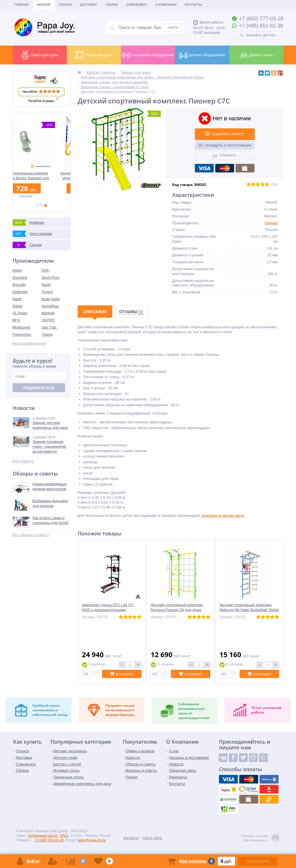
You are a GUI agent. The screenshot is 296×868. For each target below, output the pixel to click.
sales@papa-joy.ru (92, 840)
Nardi (46, 285)
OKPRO (48, 320)
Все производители (29, 343)
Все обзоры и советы (31, 535)
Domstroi (20, 277)
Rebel (17, 306)
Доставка (88, 5)
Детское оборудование (202, 55)
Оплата (66, 5)
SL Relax (20, 313)
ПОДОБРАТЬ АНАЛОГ (225, 133)
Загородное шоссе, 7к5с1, (49, 836)
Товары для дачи (94, 55)
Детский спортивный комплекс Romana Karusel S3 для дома (177, 607)
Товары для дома (40, 55)
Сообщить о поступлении (225, 145)
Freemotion (22, 334)
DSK (45, 270)
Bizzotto (19, 285)
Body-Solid (51, 299)
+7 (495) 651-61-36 (49, 840)
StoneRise (50, 306)
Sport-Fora (50, 277)
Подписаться (39, 388)
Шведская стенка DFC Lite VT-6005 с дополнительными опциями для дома (108, 610)
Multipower (22, 327)
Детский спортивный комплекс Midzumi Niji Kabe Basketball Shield (249, 607)
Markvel (48, 313)
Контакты (193, 5)
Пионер (271, 223)
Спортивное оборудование (148, 55)
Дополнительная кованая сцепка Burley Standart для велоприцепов (42, 176)
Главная (21, 5)
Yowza (47, 334)
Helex (17, 270)
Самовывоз (136, 5)
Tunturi (47, 292)
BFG (16, 320)
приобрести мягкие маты (223, 516)
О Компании (166, 5)
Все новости (23, 461)
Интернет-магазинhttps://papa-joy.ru (261, 838)
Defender (20, 292)
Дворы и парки (256, 55)
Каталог (44, 5)
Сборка (112, 5)
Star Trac (49, 327)
